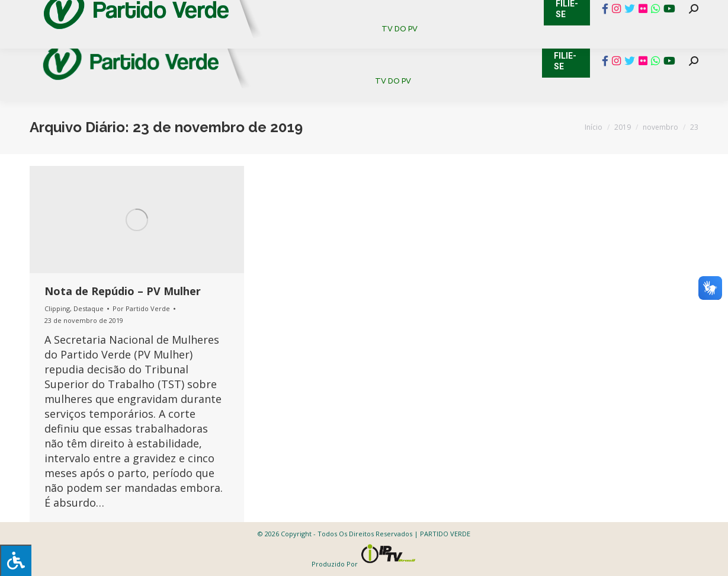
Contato (20, 12)
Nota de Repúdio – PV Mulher (123, 291)
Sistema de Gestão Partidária (188, 12)
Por (141, 308)
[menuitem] (291, 41)
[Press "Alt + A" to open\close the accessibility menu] (16, 560)
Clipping (57, 308)
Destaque (89, 308)
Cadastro (80, 12)
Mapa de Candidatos (320, 12)
